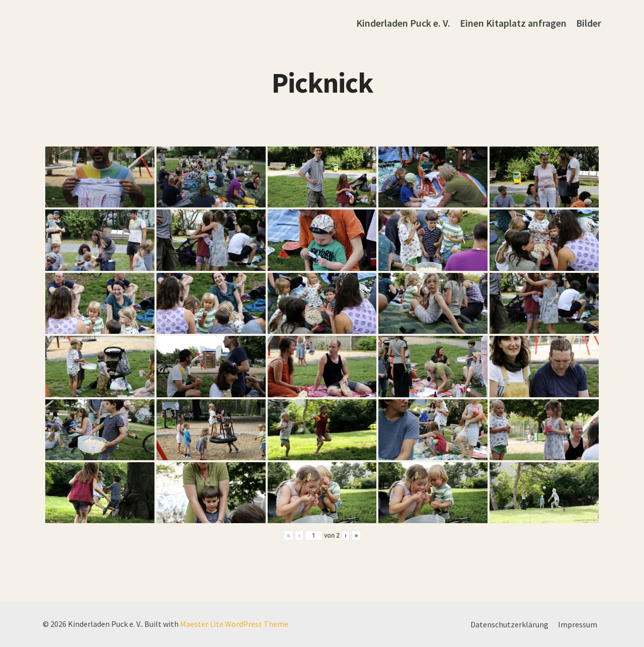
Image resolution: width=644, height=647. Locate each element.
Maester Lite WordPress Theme (234, 624)
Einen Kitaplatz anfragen (513, 23)
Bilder (589, 23)
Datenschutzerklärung (509, 624)
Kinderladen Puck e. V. (403, 23)
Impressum (578, 624)
